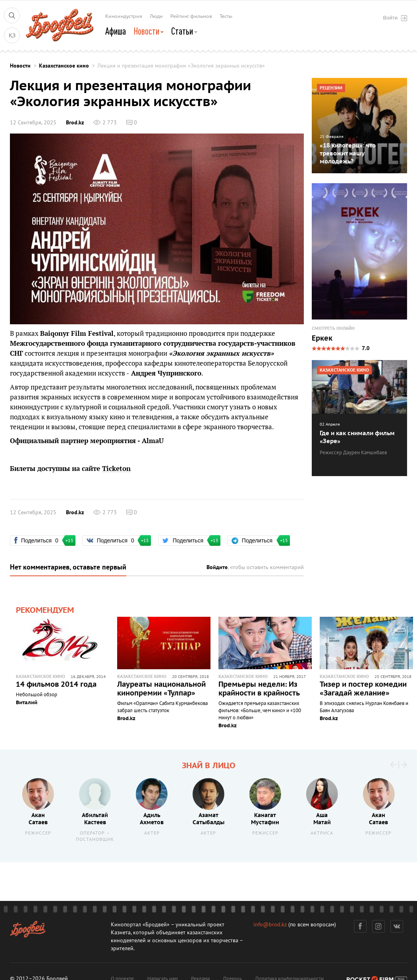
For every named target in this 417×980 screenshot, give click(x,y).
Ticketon (116, 469)
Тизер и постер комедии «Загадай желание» (363, 689)
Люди (156, 16)
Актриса (322, 833)
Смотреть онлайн (333, 328)
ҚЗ (12, 36)
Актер (152, 833)
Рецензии (331, 88)
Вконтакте (397, 926)
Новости (149, 31)
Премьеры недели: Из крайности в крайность (259, 689)
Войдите (217, 567)
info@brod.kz (270, 925)
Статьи (184, 31)
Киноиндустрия (124, 16)
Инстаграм (379, 926)
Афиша (116, 31)
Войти (395, 18)
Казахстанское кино (64, 66)
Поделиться (41, 540)
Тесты (226, 16)
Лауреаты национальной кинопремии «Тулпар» (161, 689)
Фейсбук (360, 926)
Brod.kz (75, 123)
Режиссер (38, 833)
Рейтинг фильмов (191, 16)
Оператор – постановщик (95, 836)
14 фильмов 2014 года (56, 685)
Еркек (322, 339)
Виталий (27, 703)
